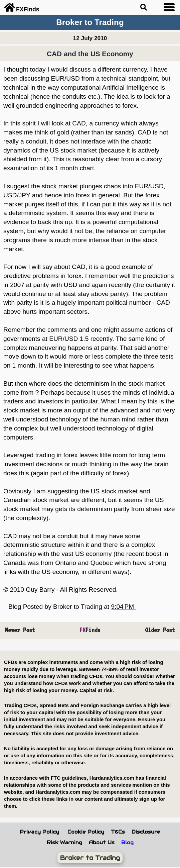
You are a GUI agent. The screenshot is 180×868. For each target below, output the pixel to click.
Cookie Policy (86, 832)
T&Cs (118, 832)
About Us (102, 843)
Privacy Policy (39, 832)
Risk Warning (64, 843)
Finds (90, 630)
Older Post (160, 630)
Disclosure (146, 832)
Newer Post (20, 630)
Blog (127, 843)
